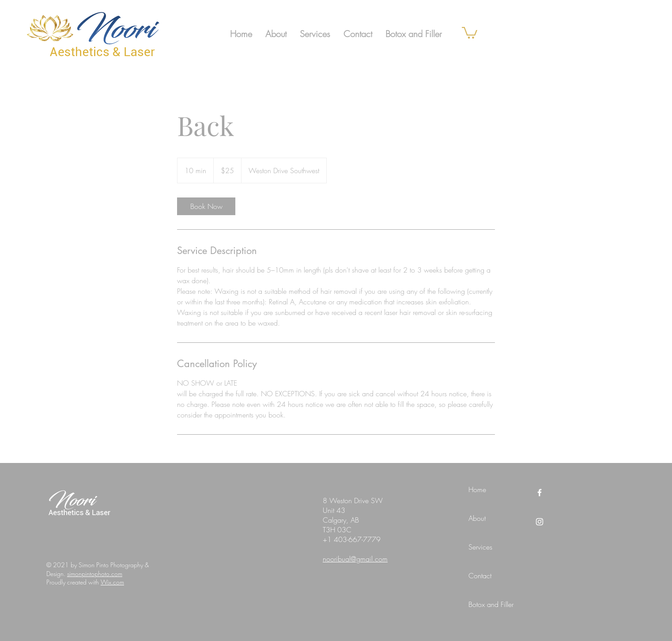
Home (477, 489)
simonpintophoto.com (95, 574)
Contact (480, 576)
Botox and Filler (491, 604)
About (477, 518)
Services (480, 547)
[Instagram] (540, 522)
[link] (470, 32)
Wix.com (112, 582)
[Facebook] (540, 493)
